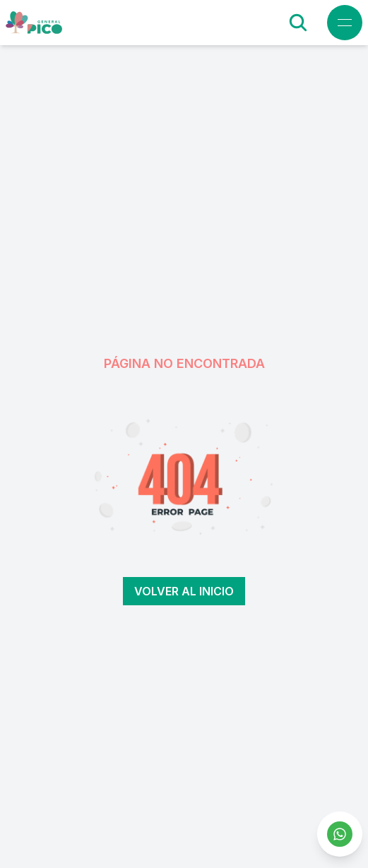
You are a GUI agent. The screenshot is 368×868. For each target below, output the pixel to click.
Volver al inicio (184, 591)
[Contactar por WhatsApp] (340, 834)
